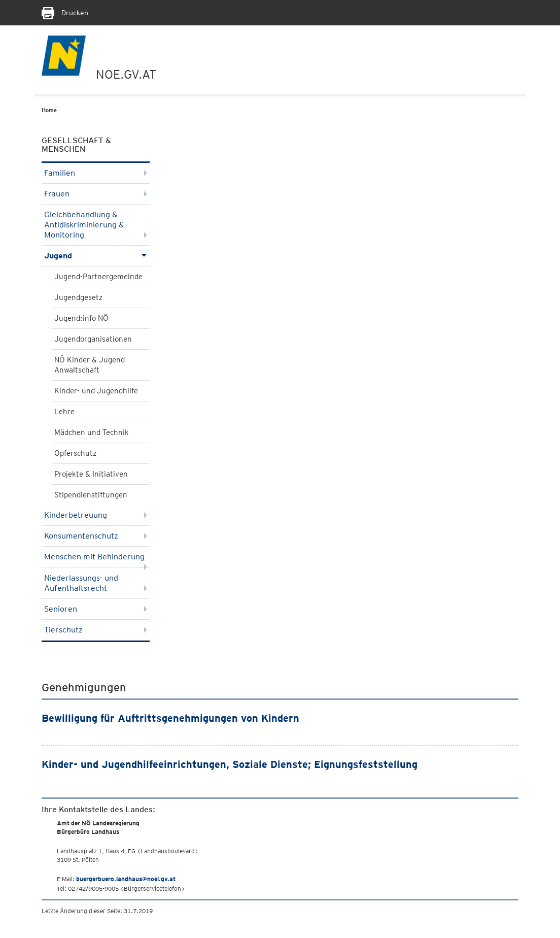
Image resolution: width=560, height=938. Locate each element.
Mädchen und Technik (92, 432)
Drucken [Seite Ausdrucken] (65, 13)
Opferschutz (75, 453)
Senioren (96, 609)
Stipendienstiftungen (91, 495)
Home (49, 110)
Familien (96, 173)
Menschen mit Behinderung (96, 560)
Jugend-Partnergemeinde (98, 277)
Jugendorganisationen (93, 339)
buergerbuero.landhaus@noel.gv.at (126, 879)
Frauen (96, 194)
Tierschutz (96, 630)
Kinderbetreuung (96, 515)
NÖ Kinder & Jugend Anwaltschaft (90, 365)
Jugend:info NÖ (81, 318)
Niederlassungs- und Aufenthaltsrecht (96, 583)
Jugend (96, 256)
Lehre (64, 412)
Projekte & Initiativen (91, 474)
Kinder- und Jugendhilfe (96, 391)
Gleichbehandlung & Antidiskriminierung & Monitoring (96, 225)
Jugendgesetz (78, 297)
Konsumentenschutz (96, 536)
